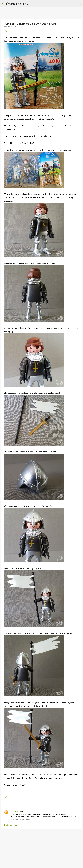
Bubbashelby (16, 811)
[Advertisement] (41, 848)
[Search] (80, 4)
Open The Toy (17, 4)
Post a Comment (11, 825)
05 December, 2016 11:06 (21, 820)
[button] (6, 31)
